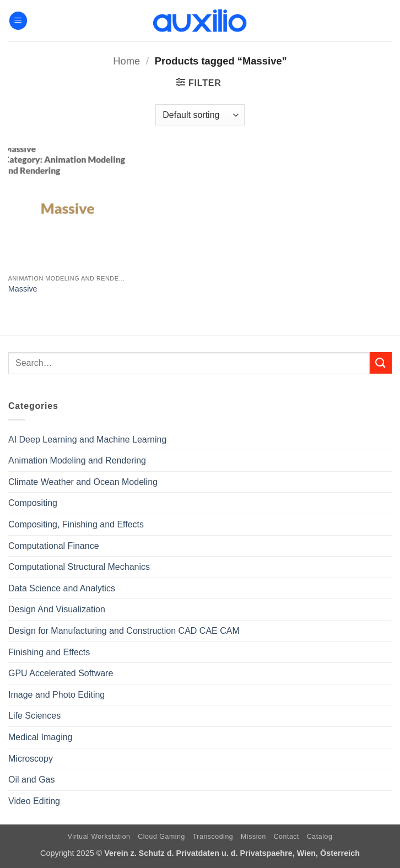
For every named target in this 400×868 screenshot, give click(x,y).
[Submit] (381, 363)
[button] (18, 21)
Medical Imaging (40, 737)
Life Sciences (34, 716)
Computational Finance (54, 546)
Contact (287, 837)
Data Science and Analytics (62, 588)
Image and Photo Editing (56, 695)
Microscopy (31, 759)
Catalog (320, 837)
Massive (23, 289)
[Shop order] (200, 115)
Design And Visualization (57, 609)
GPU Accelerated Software (61, 673)
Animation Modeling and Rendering (77, 460)
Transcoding (213, 837)
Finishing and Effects (49, 652)
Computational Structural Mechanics (79, 567)
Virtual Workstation (99, 837)
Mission (253, 837)
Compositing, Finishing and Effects (76, 524)
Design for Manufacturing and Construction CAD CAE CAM (124, 631)
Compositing (33, 503)
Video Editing (34, 801)
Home (126, 61)
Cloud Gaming (161, 837)
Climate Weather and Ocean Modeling (83, 482)
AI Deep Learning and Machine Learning (87, 440)
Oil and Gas (31, 780)
